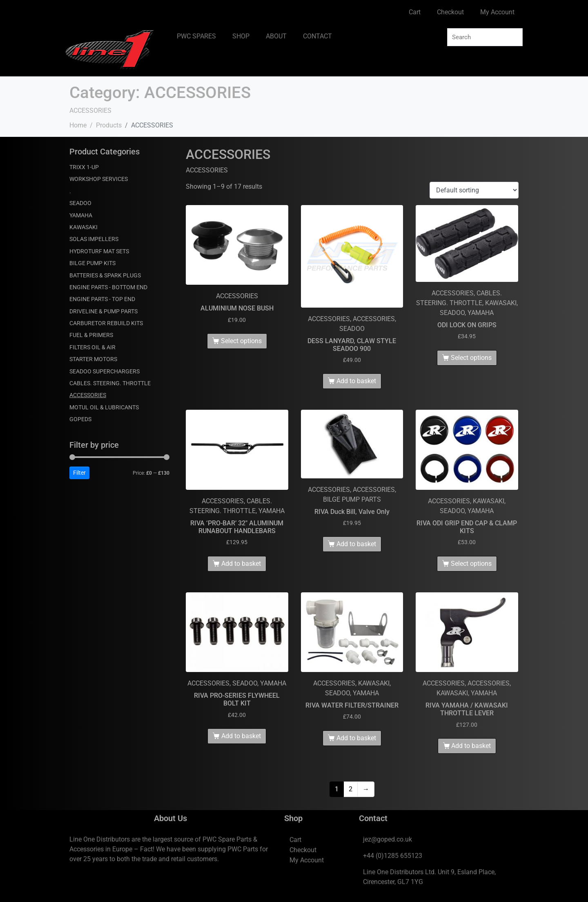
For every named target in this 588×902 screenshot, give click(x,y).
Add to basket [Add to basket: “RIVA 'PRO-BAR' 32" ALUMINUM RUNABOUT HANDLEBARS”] (241, 564)
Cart (415, 12)
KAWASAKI (84, 227)
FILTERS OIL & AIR (92, 347)
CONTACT (317, 36)
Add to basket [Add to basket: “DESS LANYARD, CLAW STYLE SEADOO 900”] (356, 381)
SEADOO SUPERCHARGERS (105, 371)
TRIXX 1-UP (84, 167)
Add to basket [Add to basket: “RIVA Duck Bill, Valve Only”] (356, 544)
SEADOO (80, 203)
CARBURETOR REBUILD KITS (106, 323)
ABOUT (276, 36)
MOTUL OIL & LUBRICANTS (104, 407)
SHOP (241, 36)
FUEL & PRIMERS (91, 335)
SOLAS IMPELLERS (94, 239)
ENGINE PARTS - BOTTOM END (108, 287)
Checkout (450, 12)
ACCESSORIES (88, 395)
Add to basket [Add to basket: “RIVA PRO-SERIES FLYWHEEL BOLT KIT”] (241, 736)
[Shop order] (474, 190)
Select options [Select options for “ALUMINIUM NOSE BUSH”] (241, 341)
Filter (79, 473)
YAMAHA (81, 215)
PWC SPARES (196, 36)
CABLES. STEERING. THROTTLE (110, 383)
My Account (497, 12)
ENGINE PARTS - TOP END (102, 299)
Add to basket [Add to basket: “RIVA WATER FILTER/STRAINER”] (356, 738)
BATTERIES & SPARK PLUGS (105, 275)
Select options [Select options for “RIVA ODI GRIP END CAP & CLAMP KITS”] (471, 564)
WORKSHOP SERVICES (99, 179)
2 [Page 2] (351, 789)
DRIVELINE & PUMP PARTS (104, 311)
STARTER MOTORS (93, 359)
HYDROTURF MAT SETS (99, 251)
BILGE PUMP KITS (92, 263)
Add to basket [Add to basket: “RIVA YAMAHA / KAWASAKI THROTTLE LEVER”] (471, 746)
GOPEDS (80, 419)
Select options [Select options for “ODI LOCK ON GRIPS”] (471, 358)
